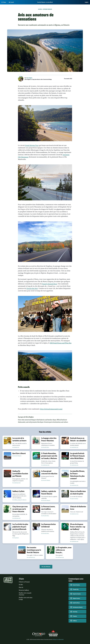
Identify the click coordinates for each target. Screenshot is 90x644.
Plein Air (21, 587)
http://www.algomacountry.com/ (51, 409)
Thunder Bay (76, 589)
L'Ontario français (47, 9)
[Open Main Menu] (4, 2)
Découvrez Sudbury (24, 590)
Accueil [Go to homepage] (11, 2)
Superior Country (77, 594)
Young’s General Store (50, 284)
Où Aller (21, 585)
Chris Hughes (29, 78)
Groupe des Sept (32, 288)
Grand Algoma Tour (32, 145)
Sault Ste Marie (76, 603)
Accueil (40, 9)
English (87, 2)
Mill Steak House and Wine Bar (61, 343)
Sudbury (75, 621)
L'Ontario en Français (24, 582)
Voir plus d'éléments (46, 567)
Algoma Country (76, 598)
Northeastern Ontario (78, 607)
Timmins (75, 616)
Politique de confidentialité (58, 639)
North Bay (75, 612)
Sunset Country (76, 585)
